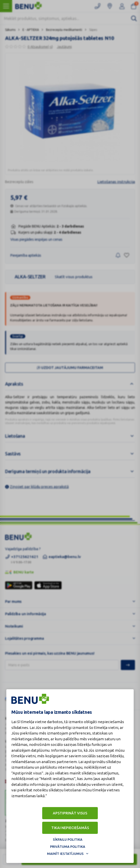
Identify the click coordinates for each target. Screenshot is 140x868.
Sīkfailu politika (68, 839)
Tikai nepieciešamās (70, 828)
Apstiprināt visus (70, 813)
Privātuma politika (68, 847)
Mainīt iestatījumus (65, 854)
